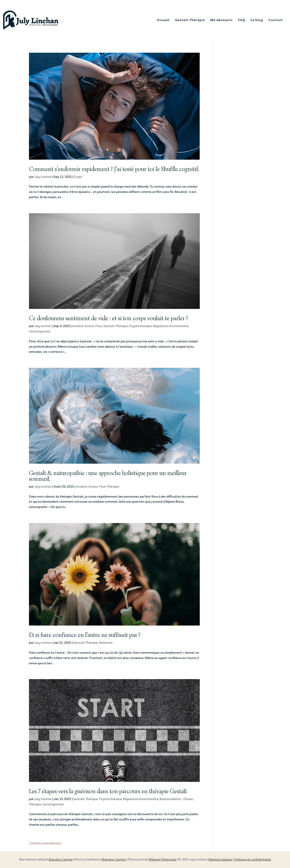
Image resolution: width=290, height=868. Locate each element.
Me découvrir (222, 20)
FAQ (242, 20)
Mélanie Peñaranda (162, 859)
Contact (276, 20)
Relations (106, 643)
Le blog (257, 20)
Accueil (163, 20)
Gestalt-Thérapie (190, 20)
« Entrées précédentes (45, 843)
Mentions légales (220, 859)
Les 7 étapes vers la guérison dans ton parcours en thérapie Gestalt (108, 791)
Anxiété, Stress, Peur (87, 326)
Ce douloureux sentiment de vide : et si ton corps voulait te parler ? (109, 318)
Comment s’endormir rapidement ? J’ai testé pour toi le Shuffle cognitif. (114, 169)
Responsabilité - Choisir (176, 799)
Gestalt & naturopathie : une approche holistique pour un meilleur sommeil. (108, 476)
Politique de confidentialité (253, 859)
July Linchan (43, 177)
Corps (78, 177)
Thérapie (113, 486)
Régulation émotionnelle (171, 326)
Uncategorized (39, 331)
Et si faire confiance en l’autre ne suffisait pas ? (85, 635)
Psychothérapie (140, 326)
